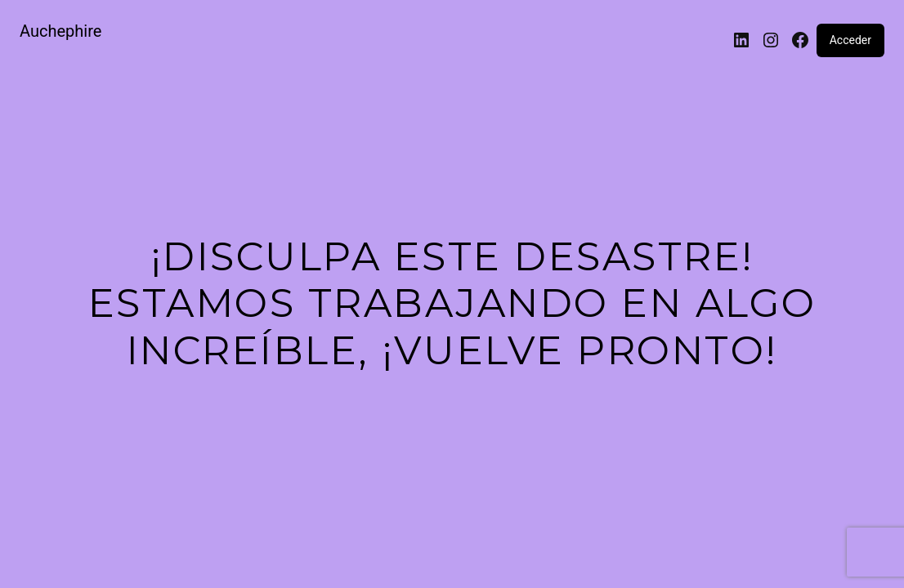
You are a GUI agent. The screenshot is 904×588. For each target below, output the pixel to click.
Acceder (850, 40)
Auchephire (60, 31)
